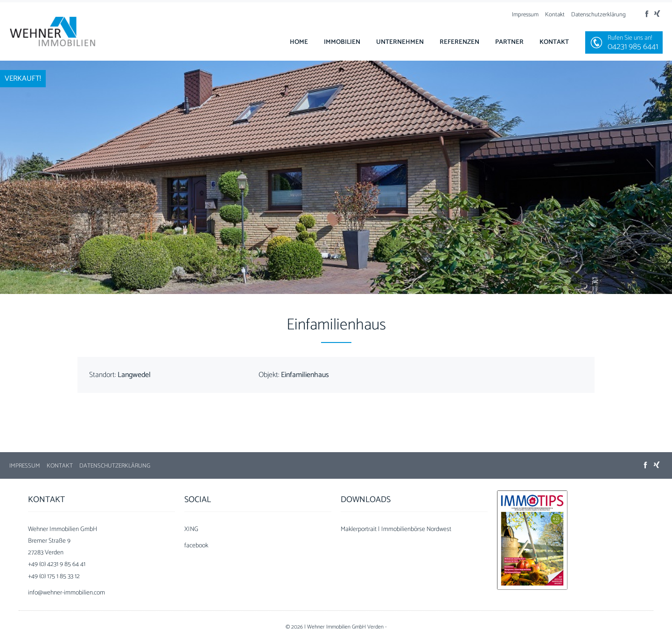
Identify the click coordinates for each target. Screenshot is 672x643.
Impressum (525, 15)
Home (299, 42)
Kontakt (555, 15)
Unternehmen (400, 42)
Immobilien (342, 42)
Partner (509, 42)
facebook (196, 546)
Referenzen (459, 42)
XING (191, 529)
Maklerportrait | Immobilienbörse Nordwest (396, 529)
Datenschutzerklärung (598, 15)
